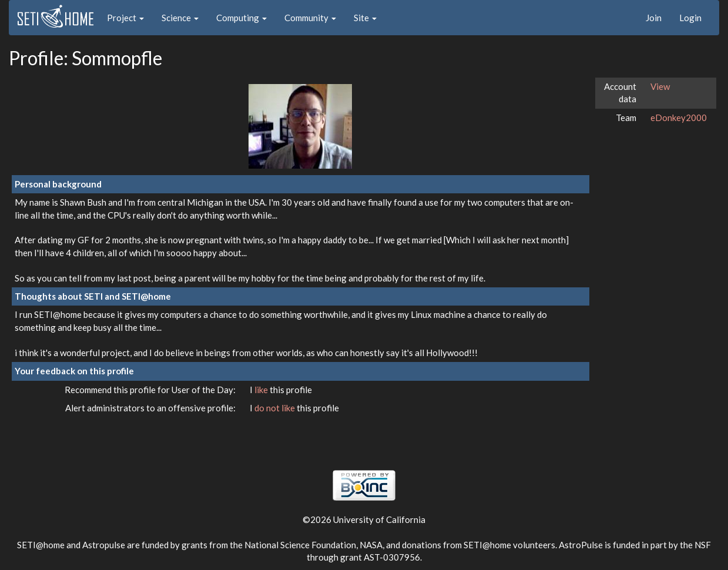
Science (180, 18)
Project (125, 18)
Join (654, 18)
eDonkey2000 (679, 118)
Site (365, 18)
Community (310, 18)
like (262, 390)
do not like (276, 408)
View (660, 86)
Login (690, 18)
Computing (241, 18)
